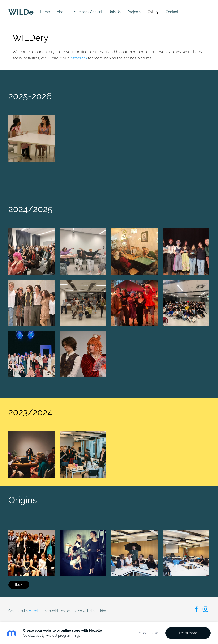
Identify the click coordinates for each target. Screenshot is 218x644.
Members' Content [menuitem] (88, 12)
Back (19, 585)
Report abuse (148, 633)
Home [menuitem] (45, 12)
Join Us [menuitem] (115, 12)
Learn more (188, 633)
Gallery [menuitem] (153, 12)
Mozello (35, 611)
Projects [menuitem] (134, 12)
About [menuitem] (62, 12)
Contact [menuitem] (172, 12)
